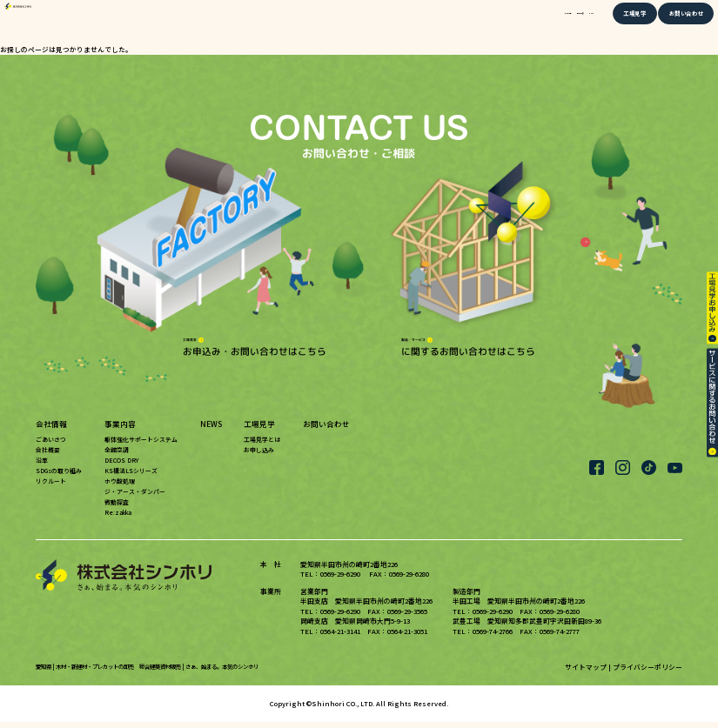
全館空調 (117, 457)
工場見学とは (262, 446)
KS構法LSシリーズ (131, 478)
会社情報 (473, 23)
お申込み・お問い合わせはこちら (255, 347)
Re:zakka (118, 518)
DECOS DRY (121, 467)
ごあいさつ (51, 446)
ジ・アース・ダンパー (135, 498)
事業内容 (521, 23)
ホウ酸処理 (120, 488)
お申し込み (259, 457)
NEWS (566, 23)
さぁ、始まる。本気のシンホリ (222, 673)
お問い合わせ (673, 23)
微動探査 (117, 508)
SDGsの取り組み (59, 478)
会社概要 (48, 457)
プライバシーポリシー (648, 673)
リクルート (51, 488)
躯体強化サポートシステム (141, 446)
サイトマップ (586, 673)
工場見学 (616, 23)
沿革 (42, 467)
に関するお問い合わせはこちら (468, 347)
